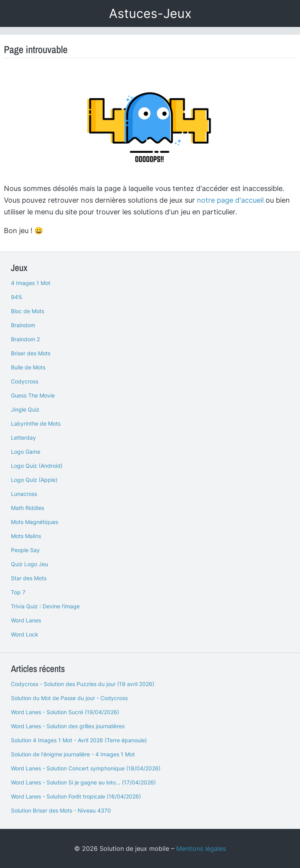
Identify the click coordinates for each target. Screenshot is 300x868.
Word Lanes (26, 620)
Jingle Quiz (25, 409)
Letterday (23, 438)
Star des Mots (29, 578)
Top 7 (18, 592)
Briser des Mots (31, 353)
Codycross (25, 381)
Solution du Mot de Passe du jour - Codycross (69, 698)
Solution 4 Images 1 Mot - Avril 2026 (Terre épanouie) (79, 740)
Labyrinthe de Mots (36, 423)
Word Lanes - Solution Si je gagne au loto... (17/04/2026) (83, 782)
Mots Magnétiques (35, 522)
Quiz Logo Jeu (29, 564)
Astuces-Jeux (150, 13)
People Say (25, 550)
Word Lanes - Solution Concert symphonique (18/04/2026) (86, 768)
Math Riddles (28, 508)
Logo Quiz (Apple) (34, 480)
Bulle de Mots (28, 367)
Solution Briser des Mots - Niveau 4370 (61, 810)
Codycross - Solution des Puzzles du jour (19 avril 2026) (83, 684)
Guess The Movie (33, 395)
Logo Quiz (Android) (37, 466)
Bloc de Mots (28, 311)
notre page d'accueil (230, 200)
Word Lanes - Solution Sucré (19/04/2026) (65, 712)
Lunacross (24, 494)
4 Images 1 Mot (31, 283)
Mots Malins (26, 536)
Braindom (23, 325)
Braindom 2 (25, 339)
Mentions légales (201, 848)
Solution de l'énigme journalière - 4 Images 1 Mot (73, 754)
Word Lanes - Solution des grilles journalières (68, 726)
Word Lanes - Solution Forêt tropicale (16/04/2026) (76, 796)
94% (17, 297)
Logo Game (26, 452)
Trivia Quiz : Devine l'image (45, 606)
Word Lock (25, 634)
